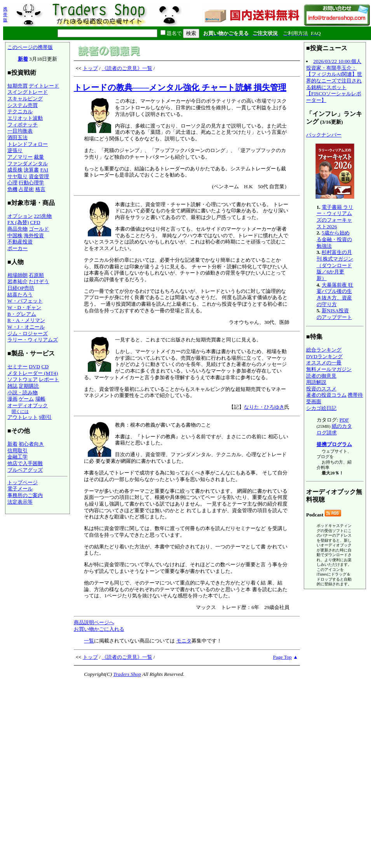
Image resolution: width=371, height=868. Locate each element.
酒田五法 (17, 137)
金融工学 (17, 457)
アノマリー (20, 157)
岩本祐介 (17, 281)
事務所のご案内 (25, 495)
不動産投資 (20, 242)
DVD (34, 367)
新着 (23, 59)
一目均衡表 (20, 131)
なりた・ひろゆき (264, 407)
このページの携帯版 (30, 47)
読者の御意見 (321, 376)
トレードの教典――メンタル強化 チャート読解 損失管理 (180, 87)
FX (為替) (18, 222)
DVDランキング (324, 356)
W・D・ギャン (24, 307)
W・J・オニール (26, 327)
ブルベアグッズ (25, 470)
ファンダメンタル (28, 164)
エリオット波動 (25, 118)
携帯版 (5, 14)
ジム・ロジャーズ (28, 333)
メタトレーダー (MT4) (33, 373)
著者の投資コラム (326, 395)
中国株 (15, 235)
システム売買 (23, 105)
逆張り (15, 150)
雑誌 (12, 386)
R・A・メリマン (26, 320)
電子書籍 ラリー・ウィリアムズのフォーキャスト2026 (335, 217)
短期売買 (17, 86)
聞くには (20, 411)
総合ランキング (324, 350)
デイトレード (44, 86)
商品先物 (17, 229)
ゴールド (39, 229)
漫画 (12, 399)
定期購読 (29, 386)
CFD (35, 222)
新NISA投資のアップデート (334, 314)
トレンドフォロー (28, 144)
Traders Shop (127, 674)
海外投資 (34, 235)
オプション (20, 216)
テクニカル (20, 111)
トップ (90, 68)
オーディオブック (28, 405)
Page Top (282, 657)
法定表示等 (20, 502)
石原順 (36, 275)
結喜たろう (20, 295)
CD (45, 367)
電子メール (20, 489)
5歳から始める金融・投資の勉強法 (334, 239)
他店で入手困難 (25, 463)
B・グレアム (22, 314)
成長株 (15, 170)
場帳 (40, 399)
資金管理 (39, 176)
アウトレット (23, 417)
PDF (344, 420)
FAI (44, 170)
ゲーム (26, 399)
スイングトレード (28, 92)
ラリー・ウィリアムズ (33, 340)
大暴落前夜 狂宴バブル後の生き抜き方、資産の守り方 (335, 295)
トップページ (23, 482)
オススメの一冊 (324, 363)
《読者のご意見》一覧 (127, 68)
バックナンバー (324, 135)
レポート (49, 379)
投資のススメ (321, 389)
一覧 (89, 641)
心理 (12, 183)
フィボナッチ (23, 125)
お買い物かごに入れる (99, 629)
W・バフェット (25, 301)
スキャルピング (25, 99)
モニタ (184, 641)
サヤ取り (17, 176)
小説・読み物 (23, 393)
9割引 (45, 417)
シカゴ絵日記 (321, 408)
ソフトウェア (23, 379)
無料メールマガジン (329, 369)
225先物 (43, 216)
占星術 (26, 189)
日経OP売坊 (21, 288)
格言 (40, 189)
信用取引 (17, 451)
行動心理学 (31, 183)
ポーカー (17, 248)
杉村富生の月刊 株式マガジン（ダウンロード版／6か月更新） (335, 265)
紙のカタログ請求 (334, 429)
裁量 (39, 157)
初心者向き (31, 444)
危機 (12, 189)
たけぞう (39, 281)
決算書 (31, 170)
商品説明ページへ (94, 622)
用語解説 (316, 382)
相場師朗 (17, 275)
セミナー (17, 367)
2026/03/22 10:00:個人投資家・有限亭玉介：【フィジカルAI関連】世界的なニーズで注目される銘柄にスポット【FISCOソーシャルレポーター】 (334, 81)
